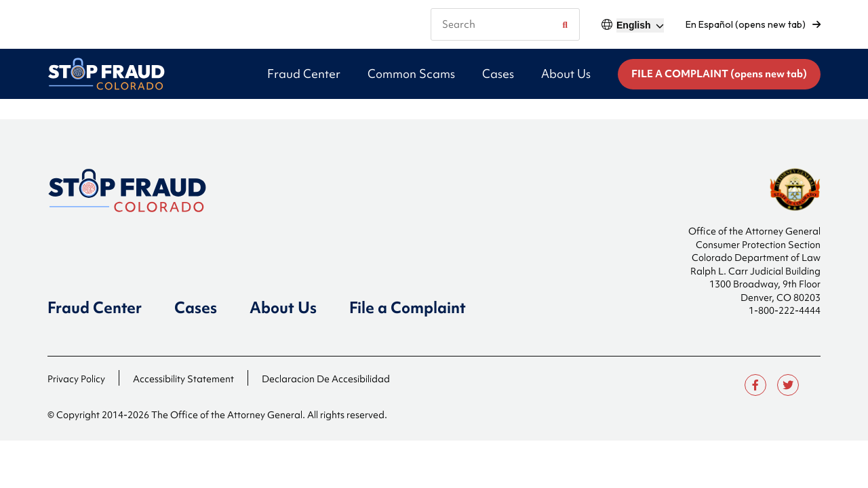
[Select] (640, 25)
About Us (283, 308)
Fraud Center (95, 308)
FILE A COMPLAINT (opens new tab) (719, 74)
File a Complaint (408, 308)
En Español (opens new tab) (753, 24)
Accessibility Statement (183, 379)
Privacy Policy (76, 379)
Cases (196, 308)
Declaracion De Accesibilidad (326, 379)
